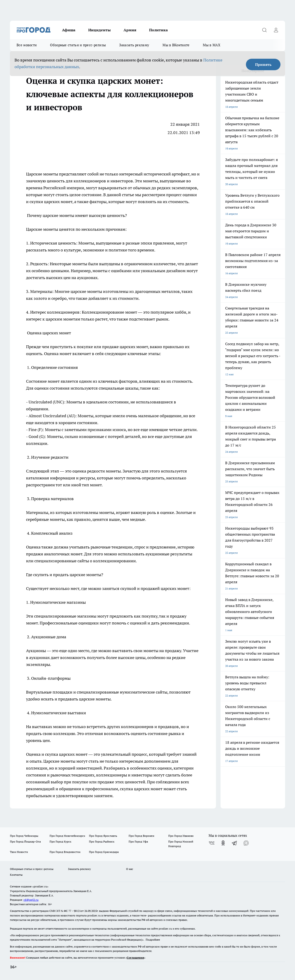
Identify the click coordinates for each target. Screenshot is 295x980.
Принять (263, 64)
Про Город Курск (60, 841)
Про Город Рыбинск (102, 841)
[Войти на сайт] (276, 30)
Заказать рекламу (134, 45)
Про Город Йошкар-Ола (25, 841)
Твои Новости (19, 852)
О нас (130, 869)
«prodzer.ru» (40, 886)
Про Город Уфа (138, 841)
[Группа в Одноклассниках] (223, 843)
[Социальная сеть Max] (246, 843)
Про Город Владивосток (65, 852)
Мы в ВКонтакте (176, 45)
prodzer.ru (94, 915)
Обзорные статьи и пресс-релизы (78, 45)
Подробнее (153, 940)
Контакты (16, 875)
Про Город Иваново (181, 836)
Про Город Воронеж (142, 836)
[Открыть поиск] (264, 30)
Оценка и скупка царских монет (57, 754)
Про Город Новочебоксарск (67, 836)
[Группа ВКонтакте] (212, 843)
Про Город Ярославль (103, 836)
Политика (158, 30)
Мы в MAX (211, 45)
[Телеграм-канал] (235, 843)
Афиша (69, 30)
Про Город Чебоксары (24, 836)
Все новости (27, 45)
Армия (130, 30)
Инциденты (99, 30)
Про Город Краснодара (104, 852)
